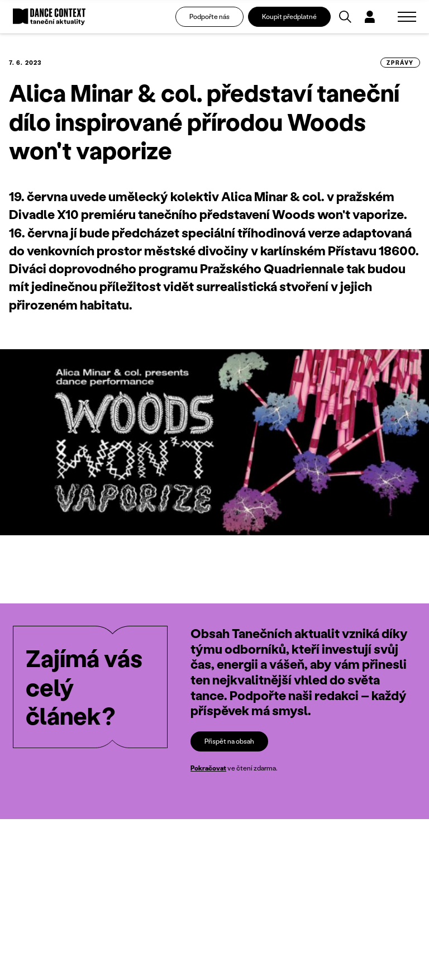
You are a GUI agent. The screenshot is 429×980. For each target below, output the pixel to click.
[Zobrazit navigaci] (407, 17)
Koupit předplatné (289, 16)
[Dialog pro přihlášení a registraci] (370, 17)
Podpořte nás (209, 16)
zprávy (400, 63)
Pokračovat (208, 768)
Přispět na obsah (229, 741)
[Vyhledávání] (345, 17)
